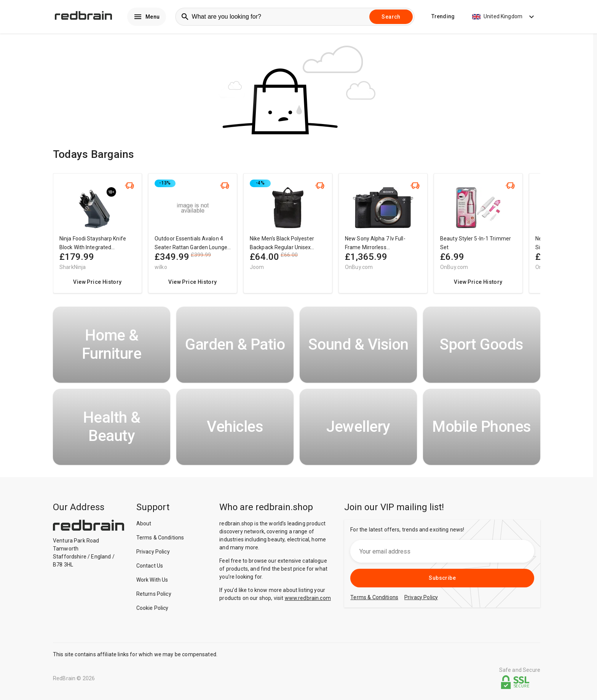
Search (391, 17)
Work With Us (152, 582)
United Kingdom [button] (504, 17)
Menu (147, 17)
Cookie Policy (152, 610)
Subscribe (442, 580)
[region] (297, 239)
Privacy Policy (153, 554)
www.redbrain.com (308, 600)
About (144, 525)
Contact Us (150, 568)
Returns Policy (154, 596)
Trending (443, 17)
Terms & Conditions (160, 539)
